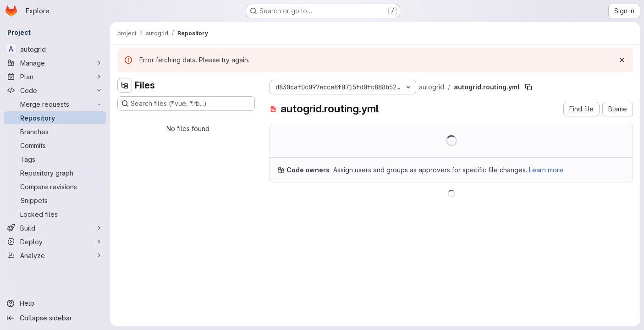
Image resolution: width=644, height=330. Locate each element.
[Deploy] (55, 242)
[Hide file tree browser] (125, 85)
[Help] (55, 303)
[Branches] (55, 132)
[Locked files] (55, 214)
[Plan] (55, 77)
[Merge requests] (55, 104)
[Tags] (55, 159)
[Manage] (55, 63)
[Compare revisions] (55, 187)
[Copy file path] (528, 87)
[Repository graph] (55, 173)
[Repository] (55, 118)
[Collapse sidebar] (55, 318)
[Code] (55, 90)
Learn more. (547, 170)
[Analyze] (55, 255)
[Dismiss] (622, 60)
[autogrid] (55, 49)
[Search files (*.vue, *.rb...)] (186, 104)
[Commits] (55, 145)
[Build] (55, 228)
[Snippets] (55, 200)
